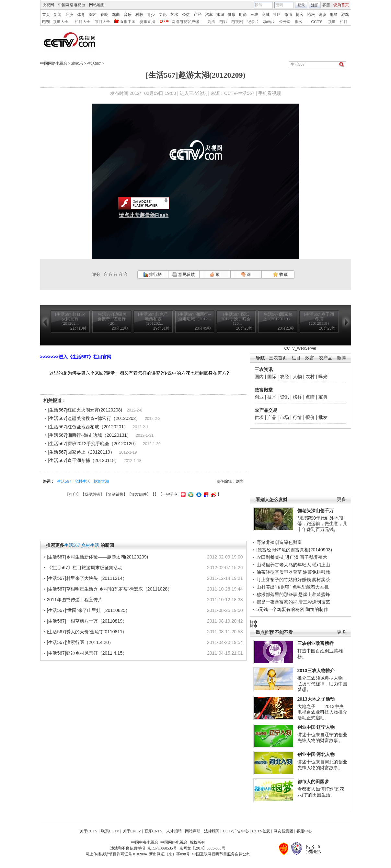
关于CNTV (132, 831)
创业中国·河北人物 (316, 754)
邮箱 (334, 15)
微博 (288, 15)
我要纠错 (92, 494)
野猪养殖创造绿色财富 (279, 542)
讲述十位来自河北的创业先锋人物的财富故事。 (322, 765)
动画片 (269, 22)
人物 (297, 377)
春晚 (104, 15)
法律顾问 (212, 831)
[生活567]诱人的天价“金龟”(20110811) (86, 632)
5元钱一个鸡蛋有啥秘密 (281, 609)
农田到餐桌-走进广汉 (278, 557)
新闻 (58, 15)
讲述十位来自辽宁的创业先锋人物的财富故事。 (322, 738)
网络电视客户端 (185, 22)
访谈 (322, 15)
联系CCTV (110, 831)
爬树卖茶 (321, 580)
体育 (81, 15)
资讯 (284, 397)
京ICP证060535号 (162, 848)
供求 (259, 417)
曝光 (323, 377)
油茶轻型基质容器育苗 (279, 572)
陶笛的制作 (317, 609)
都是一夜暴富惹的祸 (277, 602)
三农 (254, 15)
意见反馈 (184, 274)
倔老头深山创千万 (316, 511)
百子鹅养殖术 (314, 557)
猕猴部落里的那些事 (277, 594)
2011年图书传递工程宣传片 (75, 600)
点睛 (310, 397)
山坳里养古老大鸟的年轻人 (284, 565)
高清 (211, 22)
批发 (323, 417)
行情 (297, 417)
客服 (326, 5)
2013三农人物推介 (316, 671)
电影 (223, 22)
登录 (301, 5)
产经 (198, 15)
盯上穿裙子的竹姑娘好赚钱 (284, 580)
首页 (46, 15)
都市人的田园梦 (313, 782)
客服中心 (304, 831)
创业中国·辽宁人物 (316, 727)
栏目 (344, 22)
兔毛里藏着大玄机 (311, 587)
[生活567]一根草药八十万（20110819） (87, 621)
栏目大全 (83, 22)
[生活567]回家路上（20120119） (81, 452)
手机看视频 (270, 93)
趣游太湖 (101, 481)
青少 (151, 15)
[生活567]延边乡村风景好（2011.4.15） (87, 653)
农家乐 (77, 63)
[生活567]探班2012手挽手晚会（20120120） (93, 444)
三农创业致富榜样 (316, 643)
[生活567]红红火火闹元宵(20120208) (85, 410)
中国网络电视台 (72, 5)
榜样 (297, 397)
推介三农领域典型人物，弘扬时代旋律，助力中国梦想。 (322, 684)
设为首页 (341, 5)
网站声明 (193, 831)
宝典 (323, 397)
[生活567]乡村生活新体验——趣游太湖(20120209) (98, 557)
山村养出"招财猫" (274, 587)
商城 (266, 15)
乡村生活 (82, 481)
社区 (277, 15)
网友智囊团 (283, 831)
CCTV (316, 22)
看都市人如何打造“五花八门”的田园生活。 (321, 792)
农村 (310, 377)
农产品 (326, 358)
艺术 (174, 15)
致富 (310, 358)
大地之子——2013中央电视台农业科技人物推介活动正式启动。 (322, 712)
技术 (272, 397)
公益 (186, 15)
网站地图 (97, 5)
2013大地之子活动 (316, 699)
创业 (259, 397)
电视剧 (237, 22)
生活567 (94, 63)
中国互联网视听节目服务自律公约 (221, 854)
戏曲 (116, 15)
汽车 (209, 15)
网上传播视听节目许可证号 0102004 (116, 854)
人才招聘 (174, 831)
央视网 (48, 5)
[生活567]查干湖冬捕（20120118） (84, 460)
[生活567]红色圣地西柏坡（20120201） (88, 427)
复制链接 (116, 494)
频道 (332, 22)
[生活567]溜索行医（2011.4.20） (80, 642)
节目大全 (102, 22)
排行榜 (153, 274)
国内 (259, 377)
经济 (69, 15)
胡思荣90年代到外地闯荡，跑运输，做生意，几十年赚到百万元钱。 (322, 524)
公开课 (285, 22)
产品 (272, 417)
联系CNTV (154, 831)
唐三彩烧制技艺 (314, 602)
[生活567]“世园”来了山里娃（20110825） (89, 610)
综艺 (93, 15)
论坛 (311, 15)
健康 (232, 15)
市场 (284, 417)
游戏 (345, 15)
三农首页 (278, 358)
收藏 (280, 274)
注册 (315, 5)
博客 (300, 15)
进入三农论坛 (193, 93)
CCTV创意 (261, 831)
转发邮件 (139, 494)
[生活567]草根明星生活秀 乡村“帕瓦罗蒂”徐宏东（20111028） (110, 589)
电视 (46, 22)
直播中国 (128, 22)
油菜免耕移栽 (316, 572)
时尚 (243, 15)
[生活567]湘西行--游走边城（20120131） (90, 435)
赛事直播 (147, 22)
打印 (73, 494)
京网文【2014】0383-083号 (202, 848)
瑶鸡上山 (321, 565)
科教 (139, 15)
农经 (284, 377)
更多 (341, 499)
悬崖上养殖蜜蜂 (314, 594)
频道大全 (61, 22)
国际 (272, 377)
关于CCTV (89, 831)
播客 (299, 22)
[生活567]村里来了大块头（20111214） (87, 578)
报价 (310, 417)
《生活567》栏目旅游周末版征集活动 (85, 568)
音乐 (128, 15)
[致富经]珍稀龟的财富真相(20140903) (294, 550)
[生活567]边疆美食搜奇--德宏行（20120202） (94, 418)
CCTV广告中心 (236, 831)
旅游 (220, 15)
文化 (163, 15)
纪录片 (253, 22)
